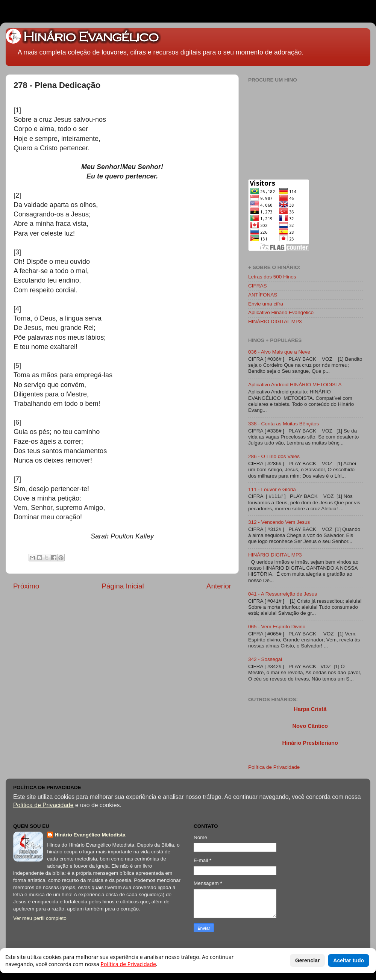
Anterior (219, 586)
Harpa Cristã (310, 709)
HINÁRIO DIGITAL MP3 (275, 321)
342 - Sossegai (265, 659)
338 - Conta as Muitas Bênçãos (284, 424)
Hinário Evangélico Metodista (90, 835)
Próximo (26, 586)
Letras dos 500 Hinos (272, 277)
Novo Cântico (310, 726)
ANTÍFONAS (263, 295)
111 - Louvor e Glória (272, 489)
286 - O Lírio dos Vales (274, 456)
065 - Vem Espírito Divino (277, 627)
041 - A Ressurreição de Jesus (283, 594)
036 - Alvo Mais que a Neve (279, 352)
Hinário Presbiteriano (310, 743)
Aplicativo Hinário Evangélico (281, 312)
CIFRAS (258, 286)
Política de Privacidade (274, 767)
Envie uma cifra (266, 304)
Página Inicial (123, 586)
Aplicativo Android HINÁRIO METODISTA (295, 385)
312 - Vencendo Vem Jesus (279, 522)
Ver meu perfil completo (40, 918)
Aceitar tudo (349, 960)
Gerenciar (307, 960)
